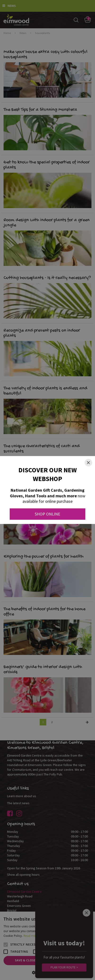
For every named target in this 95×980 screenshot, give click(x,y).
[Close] (88, 463)
